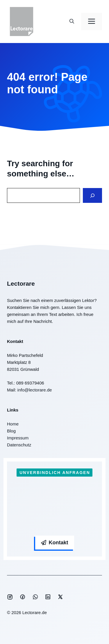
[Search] (92, 195)
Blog (11, 431)
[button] (72, 22)
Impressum (18, 438)
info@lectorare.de (35, 390)
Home (13, 424)
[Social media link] (10, 597)
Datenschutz (19, 445)
